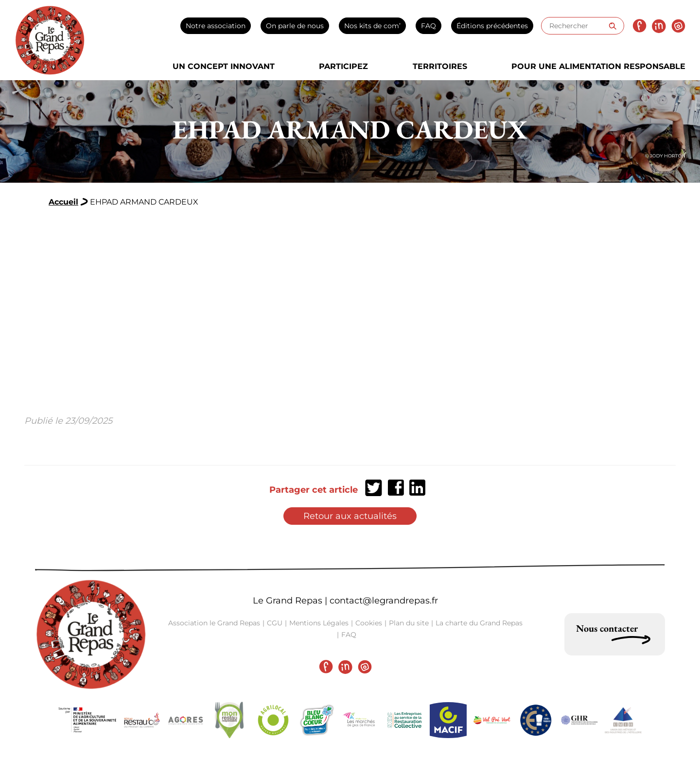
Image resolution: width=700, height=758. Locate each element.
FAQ (429, 26)
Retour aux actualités (350, 516)
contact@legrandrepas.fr (384, 601)
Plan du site (409, 623)
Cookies (369, 623)
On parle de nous (295, 26)
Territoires (440, 66)
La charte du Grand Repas (479, 623)
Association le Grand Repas (214, 623)
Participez (343, 66)
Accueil (63, 202)
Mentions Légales (319, 623)
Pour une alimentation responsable (598, 66)
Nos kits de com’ (372, 26)
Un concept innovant (224, 66)
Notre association (216, 26)
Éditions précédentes (492, 26)
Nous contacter (607, 628)
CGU (275, 623)
